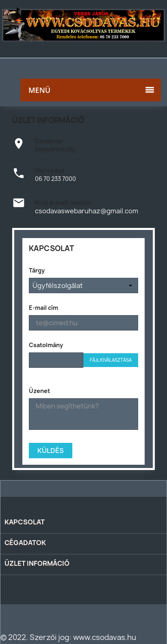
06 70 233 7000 (55, 179)
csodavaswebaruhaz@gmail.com (87, 211)
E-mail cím (43, 308)
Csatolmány (46, 345)
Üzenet (39, 391)
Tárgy (37, 270)
